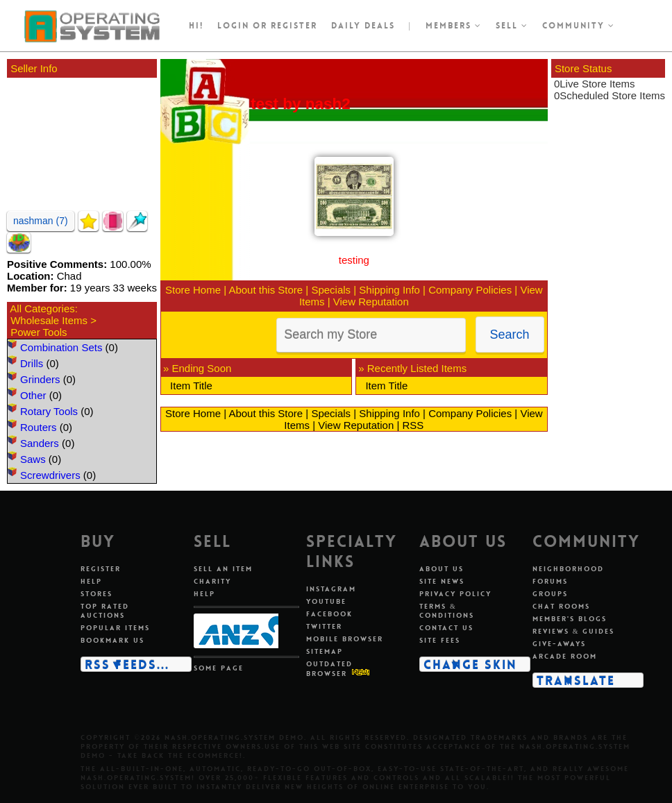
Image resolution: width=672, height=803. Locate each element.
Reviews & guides (574, 631)
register (294, 26)
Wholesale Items (49, 320)
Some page (219, 668)
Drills (32, 363)
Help (91, 581)
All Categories (42, 308)
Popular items (115, 628)
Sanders (40, 443)
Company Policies (470, 290)
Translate (576, 680)
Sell (512, 26)
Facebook (329, 614)
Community (579, 26)
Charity (212, 581)
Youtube (326, 601)
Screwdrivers (50, 475)
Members (454, 26)
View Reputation (371, 302)
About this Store (266, 290)
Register (101, 569)
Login (233, 26)
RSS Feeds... (127, 664)
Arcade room (565, 656)
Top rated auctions (105, 611)
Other (33, 395)
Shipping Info (389, 290)
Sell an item (223, 569)
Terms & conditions (447, 611)
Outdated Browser (329, 669)
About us (442, 569)
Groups (550, 594)
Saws (33, 459)
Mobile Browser (345, 639)
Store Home (193, 290)
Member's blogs (570, 619)
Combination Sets (61, 347)
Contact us (446, 628)
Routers (39, 427)
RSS (413, 425)
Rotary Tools (49, 411)
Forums (550, 581)
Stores (96, 594)
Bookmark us (112, 640)
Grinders (40, 379)
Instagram (331, 589)
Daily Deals (363, 26)
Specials (331, 290)
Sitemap (325, 651)
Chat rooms (561, 606)
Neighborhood (568, 569)
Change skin (470, 664)
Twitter (324, 626)
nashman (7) (41, 221)
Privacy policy (455, 594)
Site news (442, 581)
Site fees (440, 640)
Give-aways (559, 644)
